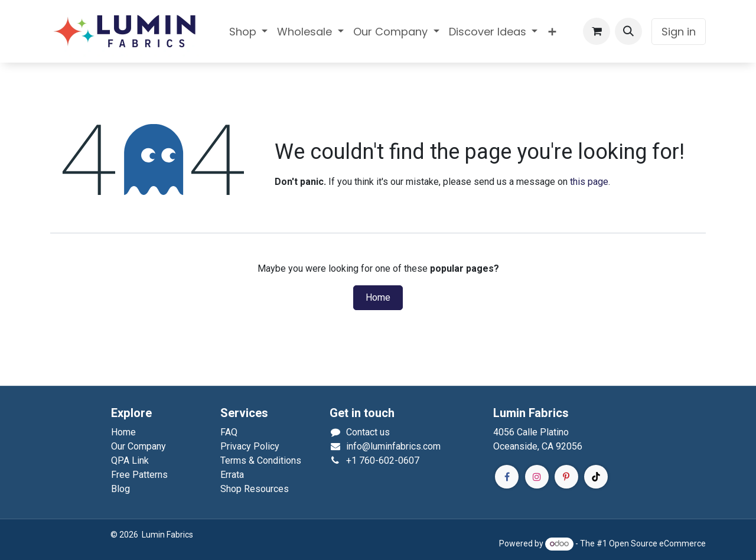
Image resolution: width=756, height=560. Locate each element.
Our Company (139, 446)
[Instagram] (537, 477)
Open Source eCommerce (657, 543)
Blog (120, 489)
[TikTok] (596, 477)
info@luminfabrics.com (393, 446)
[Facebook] (507, 477)
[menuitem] (249, 32)
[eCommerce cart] (597, 31)
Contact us (368, 432)
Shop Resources (255, 489)
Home (378, 298)
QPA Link (130, 460)
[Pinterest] (566, 477)
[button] (628, 31)
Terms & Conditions (261, 460)
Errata (232, 475)
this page (589, 182)
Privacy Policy (250, 446)
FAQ (229, 432)
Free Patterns (139, 475)
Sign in (679, 32)
